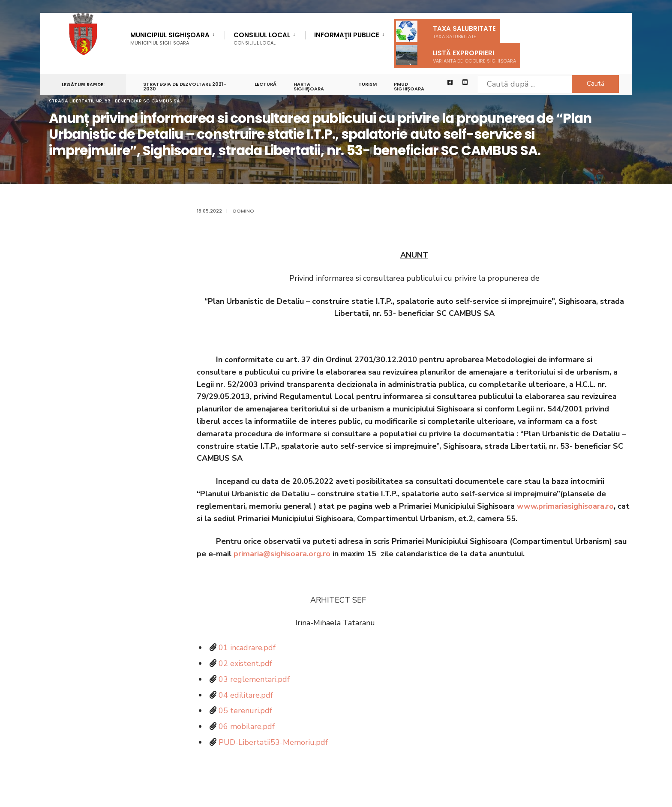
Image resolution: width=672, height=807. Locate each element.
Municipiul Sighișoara (170, 38)
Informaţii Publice (347, 36)
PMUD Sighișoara (409, 86)
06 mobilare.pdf (247, 726)
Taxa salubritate (446, 31)
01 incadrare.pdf (247, 648)
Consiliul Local (262, 38)
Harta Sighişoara (309, 86)
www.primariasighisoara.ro (565, 506)
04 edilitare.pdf (246, 695)
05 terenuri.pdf (245, 711)
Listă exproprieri (456, 55)
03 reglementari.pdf (254, 679)
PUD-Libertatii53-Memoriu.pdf (273, 742)
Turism (367, 84)
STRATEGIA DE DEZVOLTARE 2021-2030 (185, 86)
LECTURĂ (265, 84)
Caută (595, 84)
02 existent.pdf (245, 663)
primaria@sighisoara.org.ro (282, 554)
